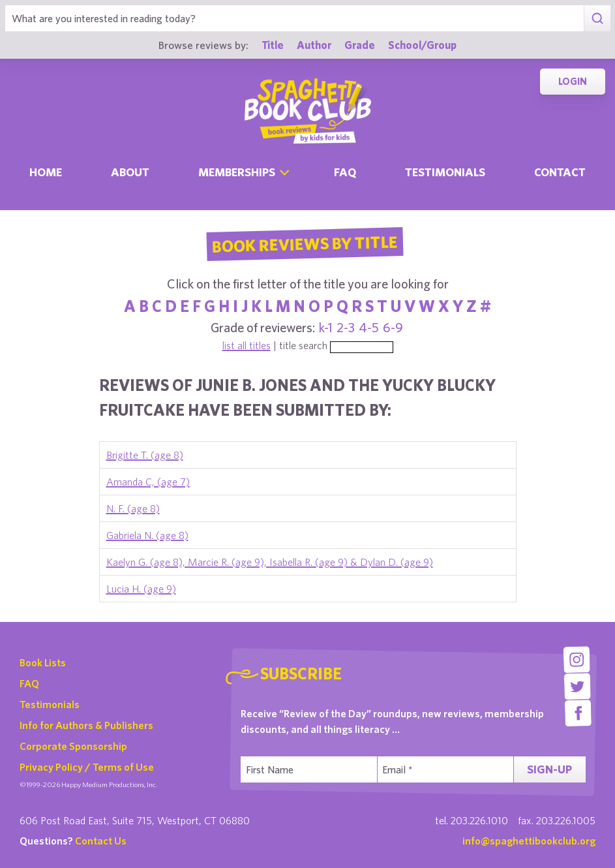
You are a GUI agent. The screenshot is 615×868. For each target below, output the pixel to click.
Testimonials (445, 172)
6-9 (393, 327)
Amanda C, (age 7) (148, 482)
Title (273, 45)
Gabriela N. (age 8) (147, 535)
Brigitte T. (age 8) (145, 455)
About (130, 172)
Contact (560, 172)
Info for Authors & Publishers (86, 725)
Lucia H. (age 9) (141, 589)
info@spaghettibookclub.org (529, 841)
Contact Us (101, 841)
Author (314, 45)
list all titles (247, 345)
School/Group (422, 45)
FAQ (29, 683)
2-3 (346, 327)
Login (573, 81)
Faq (345, 172)
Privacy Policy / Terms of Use (87, 767)
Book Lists (43, 662)
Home (46, 172)
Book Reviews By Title (305, 243)
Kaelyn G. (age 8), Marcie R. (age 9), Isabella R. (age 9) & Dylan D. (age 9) (270, 562)
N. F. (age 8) (133, 508)
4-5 (369, 327)
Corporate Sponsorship (73, 746)
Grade (360, 45)
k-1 (326, 327)
